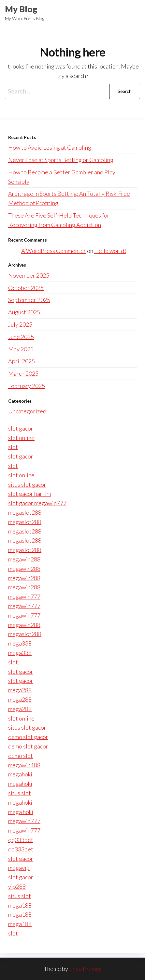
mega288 (20, 690)
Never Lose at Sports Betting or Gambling (61, 160)
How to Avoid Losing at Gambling (50, 147)
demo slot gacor (28, 737)
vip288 (17, 886)
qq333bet (21, 840)
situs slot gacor (27, 484)
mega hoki (21, 812)
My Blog (21, 9)
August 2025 (24, 312)
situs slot (20, 793)
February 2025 (27, 386)
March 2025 (23, 373)
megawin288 (24, 559)
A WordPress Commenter (54, 251)
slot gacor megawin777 (37, 503)
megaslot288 (25, 512)
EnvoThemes (85, 969)
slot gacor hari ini (30, 494)
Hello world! (110, 251)
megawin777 (24, 597)
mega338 (20, 643)
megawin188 (24, 765)
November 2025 (29, 275)
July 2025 (20, 324)
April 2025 (22, 361)
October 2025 (26, 288)
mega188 (20, 905)
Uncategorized (27, 411)
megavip (19, 868)
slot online (21, 438)
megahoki (20, 774)
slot (13, 447)
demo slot (21, 756)
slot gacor (21, 428)
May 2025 (21, 349)
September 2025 (29, 300)
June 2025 (21, 337)
